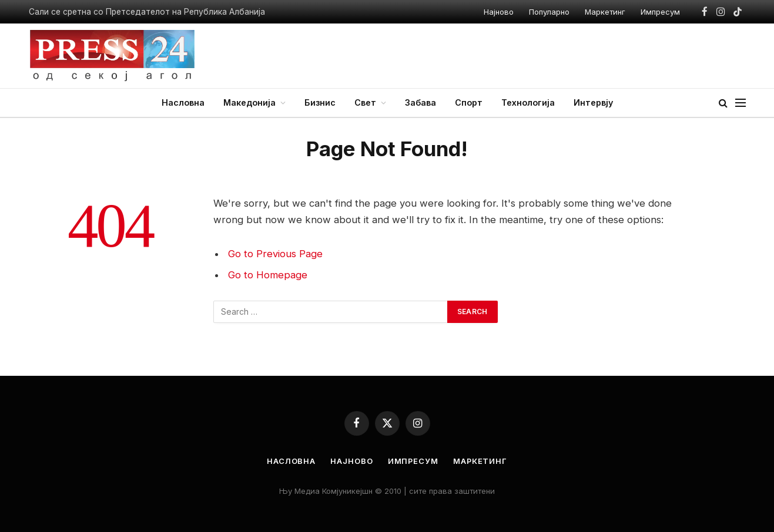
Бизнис (320, 102)
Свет (365, 102)
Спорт (469, 102)
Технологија (528, 102)
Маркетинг (605, 12)
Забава (420, 102)
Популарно (549, 12)
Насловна (183, 102)
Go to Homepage (268, 275)
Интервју (593, 102)
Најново (499, 12)
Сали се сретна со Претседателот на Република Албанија (147, 12)
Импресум (660, 12)
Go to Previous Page (275, 254)
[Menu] (741, 103)
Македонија (249, 102)
